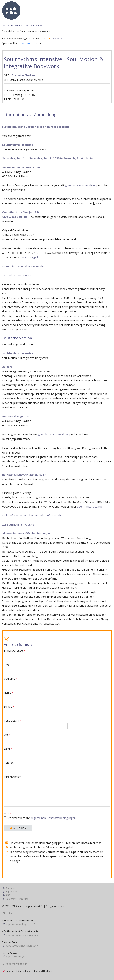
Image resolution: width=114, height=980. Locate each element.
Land (46, 752)
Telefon (46, 766)
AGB (57, 816)
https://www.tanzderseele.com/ (22, 946)
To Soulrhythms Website (18, 275)
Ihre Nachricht (57, 789)
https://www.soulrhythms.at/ (20, 924)
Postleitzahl (36, 724)
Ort (46, 738)
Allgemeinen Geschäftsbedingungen (53, 818)
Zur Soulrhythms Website (18, 524)
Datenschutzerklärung (17, 899)
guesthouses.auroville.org (81, 185)
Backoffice (56, 39)
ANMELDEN (18, 828)
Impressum (12, 892)
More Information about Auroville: (23, 266)
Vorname (46, 682)
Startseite (11, 888)
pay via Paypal (29, 257)
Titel (30, 668)
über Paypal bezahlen (91, 506)
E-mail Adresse (46, 654)
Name (46, 696)
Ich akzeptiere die (42, 818)
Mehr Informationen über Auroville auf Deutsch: (32, 515)
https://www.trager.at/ (17, 957)
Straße (46, 710)
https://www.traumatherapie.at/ (22, 935)
